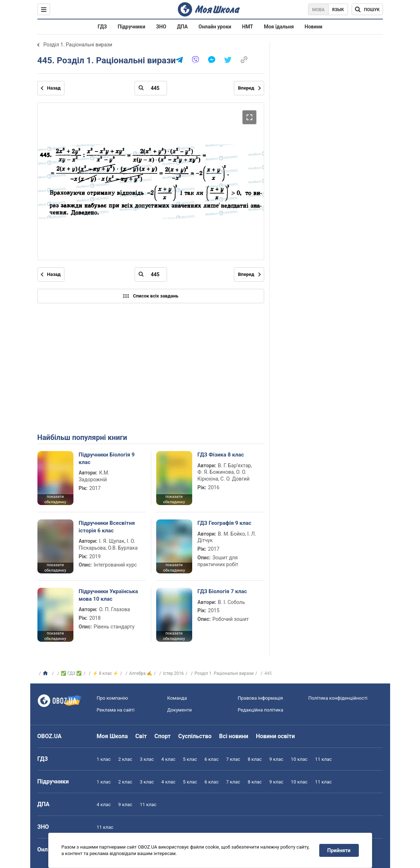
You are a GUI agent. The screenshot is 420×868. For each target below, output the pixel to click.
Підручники (132, 27)
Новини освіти (275, 736)
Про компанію (112, 698)
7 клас (233, 759)
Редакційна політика (261, 710)
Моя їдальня (279, 27)
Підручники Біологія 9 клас (107, 458)
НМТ (248, 27)
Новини (313, 27)
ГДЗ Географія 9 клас (225, 523)
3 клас (147, 759)
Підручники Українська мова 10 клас (109, 595)
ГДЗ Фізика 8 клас (221, 455)
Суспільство (195, 736)
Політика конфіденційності (338, 698)
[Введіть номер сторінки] (151, 88)
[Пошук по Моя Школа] (367, 9)
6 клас (211, 759)
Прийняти (339, 850)
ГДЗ (102, 27)
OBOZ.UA (50, 736)
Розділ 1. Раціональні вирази (78, 45)
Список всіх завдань (150, 296)
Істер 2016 (173, 673)
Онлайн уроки (215, 27)
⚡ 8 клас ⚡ (105, 673)
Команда (177, 698)
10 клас (299, 759)
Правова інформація (261, 698)
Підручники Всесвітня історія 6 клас (107, 527)
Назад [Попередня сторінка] (54, 88)
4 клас (168, 759)
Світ (141, 736)
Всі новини (234, 736)
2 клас (125, 759)
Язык (338, 10)
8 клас (255, 759)
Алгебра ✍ (141, 673)
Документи (180, 710)
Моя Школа (112, 736)
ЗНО (161, 27)
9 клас (276, 759)
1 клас (104, 759)
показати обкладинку (55, 499)
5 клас (190, 759)
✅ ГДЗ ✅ (71, 673)
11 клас (323, 759)
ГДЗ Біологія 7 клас (222, 591)
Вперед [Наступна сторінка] (246, 88)
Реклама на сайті (116, 710)
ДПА (182, 27)
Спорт (162, 736)
